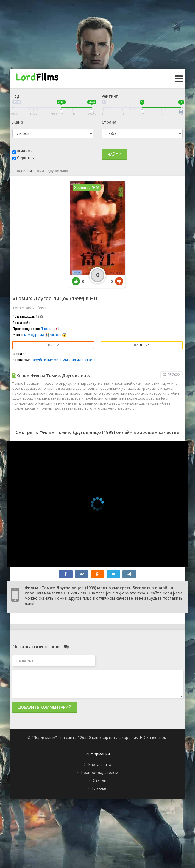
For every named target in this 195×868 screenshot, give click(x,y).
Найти (114, 155)
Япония (47, 329)
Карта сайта (100, 764)
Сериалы (26, 158)
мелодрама (34, 335)
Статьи (100, 780)
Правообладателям (100, 772)
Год (16, 96)
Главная (100, 788)
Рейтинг (110, 96)
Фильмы (25, 151)
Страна (109, 122)
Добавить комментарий (45, 707)
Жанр (18, 122)
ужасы (56, 335)
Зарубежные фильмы (49, 360)
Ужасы (90, 360)
